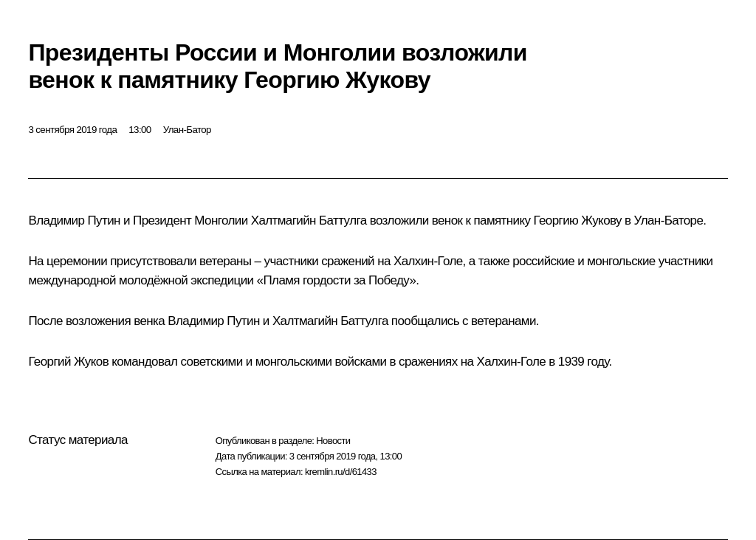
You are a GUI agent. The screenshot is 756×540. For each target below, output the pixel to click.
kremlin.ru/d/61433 (341, 472)
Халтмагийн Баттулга (309, 221)
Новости (333, 441)
